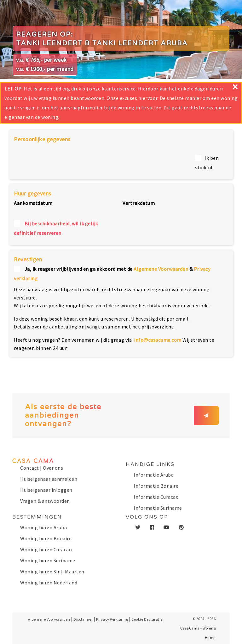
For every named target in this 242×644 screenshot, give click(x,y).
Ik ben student (207, 163)
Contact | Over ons (42, 468)
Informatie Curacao (156, 497)
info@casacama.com (158, 340)
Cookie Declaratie (147, 619)
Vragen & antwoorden (45, 501)
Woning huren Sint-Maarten (52, 571)
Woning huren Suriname (48, 560)
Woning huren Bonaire (46, 538)
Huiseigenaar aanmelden (49, 479)
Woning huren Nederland (49, 583)
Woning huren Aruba (43, 527)
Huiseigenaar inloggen (46, 490)
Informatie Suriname (158, 508)
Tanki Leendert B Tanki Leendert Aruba (102, 43)
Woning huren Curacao (46, 549)
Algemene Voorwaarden (161, 269)
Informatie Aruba (154, 475)
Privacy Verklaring (112, 619)
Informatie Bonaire (156, 486)
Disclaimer (83, 619)
